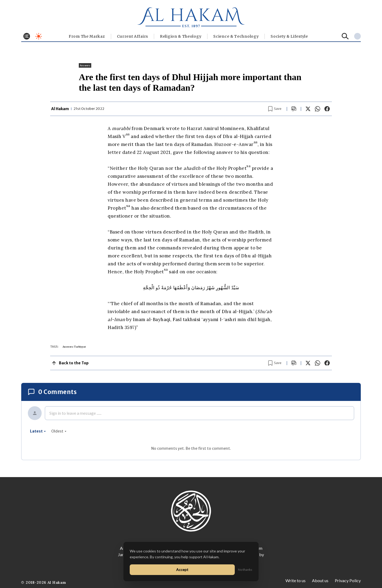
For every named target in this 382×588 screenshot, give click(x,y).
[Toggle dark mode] (39, 36)
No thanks (245, 570)
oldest (59, 431)
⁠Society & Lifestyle (289, 36)
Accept (182, 570)
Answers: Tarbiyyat (74, 347)
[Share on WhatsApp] (318, 109)
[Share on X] (308, 109)
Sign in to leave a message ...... (75, 413)
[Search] (345, 36)
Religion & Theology (181, 36)
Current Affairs (133, 36)
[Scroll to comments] (294, 109)
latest (38, 431)
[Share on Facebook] (327, 109)
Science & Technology (236, 36)
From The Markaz (87, 36)
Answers (85, 65)
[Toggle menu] (27, 36)
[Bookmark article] (275, 109)
